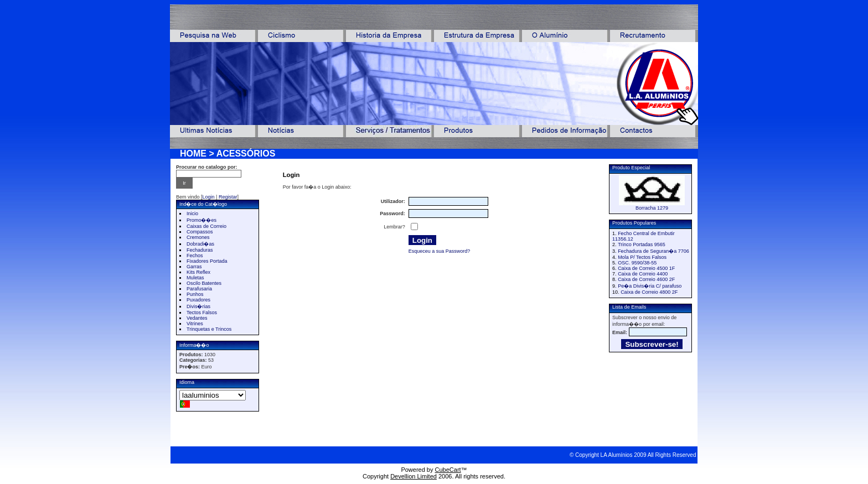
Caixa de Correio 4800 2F (649, 292)
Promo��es (201, 220)
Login (209, 197)
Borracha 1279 (652, 208)
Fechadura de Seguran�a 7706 (653, 251)
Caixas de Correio (206, 226)
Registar (228, 197)
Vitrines (195, 324)
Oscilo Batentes (204, 283)
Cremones (198, 237)
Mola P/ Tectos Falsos (642, 257)
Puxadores (198, 300)
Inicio (192, 214)
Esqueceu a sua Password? (440, 251)
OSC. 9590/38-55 (637, 263)
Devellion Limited (414, 476)
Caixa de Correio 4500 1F (646, 268)
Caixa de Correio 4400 (643, 274)
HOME (193, 153)
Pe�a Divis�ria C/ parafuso (650, 286)
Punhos (195, 294)
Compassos (200, 232)
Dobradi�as (200, 244)
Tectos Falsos (202, 313)
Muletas (195, 278)
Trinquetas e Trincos (209, 329)
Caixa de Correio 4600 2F (646, 279)
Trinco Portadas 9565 (642, 244)
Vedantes (197, 318)
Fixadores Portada (207, 261)
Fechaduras (200, 250)
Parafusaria (199, 289)
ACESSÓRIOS (246, 153)
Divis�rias (198, 306)
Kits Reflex (198, 272)
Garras (194, 267)
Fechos (195, 256)
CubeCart (448, 470)
